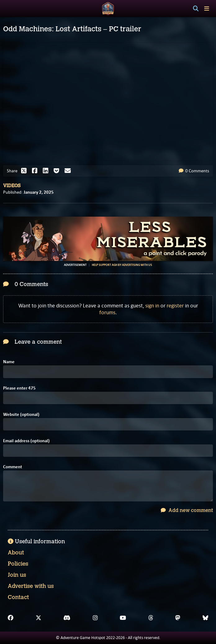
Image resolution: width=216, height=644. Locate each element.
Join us (17, 575)
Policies (18, 564)
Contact (18, 597)
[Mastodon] (178, 618)
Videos (12, 186)
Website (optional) (21, 415)
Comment (13, 467)
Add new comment (187, 510)
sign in (152, 306)
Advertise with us (31, 586)
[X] (38, 618)
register (175, 306)
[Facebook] (11, 618)
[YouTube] (123, 618)
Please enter (19, 388)
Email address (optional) (26, 441)
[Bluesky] (205, 618)
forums (107, 312)
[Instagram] (95, 618)
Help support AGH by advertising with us (122, 265)
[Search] (196, 9)
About (16, 553)
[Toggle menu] (207, 9)
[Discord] (67, 618)
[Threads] (151, 618)
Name (9, 362)
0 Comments (194, 171)
